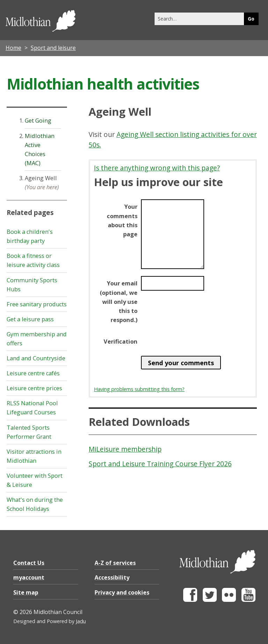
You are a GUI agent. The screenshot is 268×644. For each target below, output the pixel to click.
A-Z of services (115, 563)
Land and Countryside (36, 358)
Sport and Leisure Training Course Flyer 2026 (160, 464)
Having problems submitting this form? (139, 389)
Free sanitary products (37, 304)
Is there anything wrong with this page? (157, 168)
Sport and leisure (53, 48)
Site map (26, 592)
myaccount (29, 577)
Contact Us (29, 563)
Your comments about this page (122, 220)
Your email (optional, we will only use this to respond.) (119, 301)
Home (13, 48)
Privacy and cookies (122, 592)
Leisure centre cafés (33, 373)
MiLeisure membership (125, 449)
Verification (121, 342)
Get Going (38, 121)
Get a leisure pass (30, 319)
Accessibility (112, 577)
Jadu (81, 621)
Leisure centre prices (34, 388)
